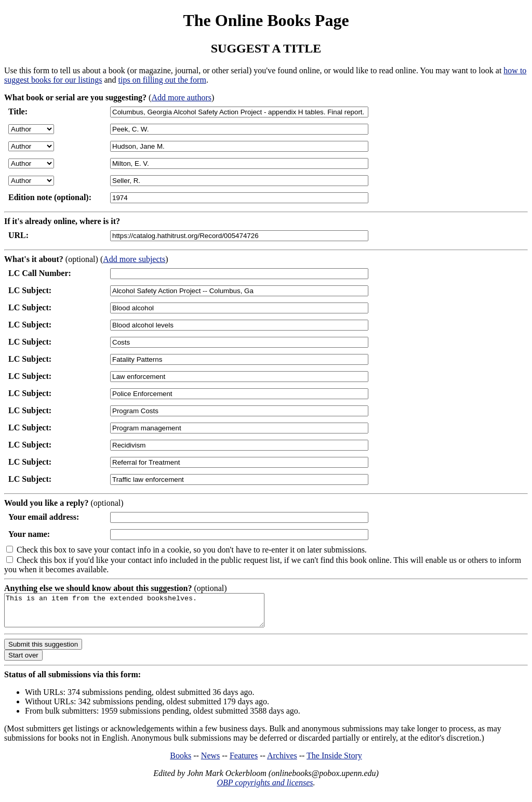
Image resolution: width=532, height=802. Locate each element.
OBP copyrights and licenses (265, 789)
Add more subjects (134, 259)
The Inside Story (334, 762)
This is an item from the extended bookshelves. (150, 613)
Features (244, 762)
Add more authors (181, 97)
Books (181, 762)
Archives (282, 762)
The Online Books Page (266, 20)
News (210, 762)
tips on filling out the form (162, 80)
